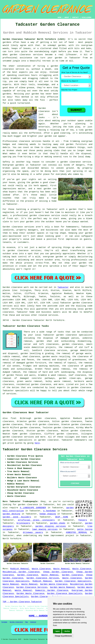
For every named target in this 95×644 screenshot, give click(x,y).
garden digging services (51, 526)
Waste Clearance (41, 569)
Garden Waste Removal (62, 587)
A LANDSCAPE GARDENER (33, 508)
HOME (60, 18)
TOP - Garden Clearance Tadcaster (22, 602)
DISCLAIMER (86, 18)
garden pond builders (17, 517)
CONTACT (75, 18)
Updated (33, 622)
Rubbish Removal (20, 569)
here (37, 443)
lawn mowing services (45, 529)
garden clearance (28, 505)
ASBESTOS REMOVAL (77, 532)
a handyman (49, 511)
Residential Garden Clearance (21, 572)
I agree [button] (57, 631)
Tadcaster (63, 287)
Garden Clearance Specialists (73, 581)
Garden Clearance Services (43, 578)
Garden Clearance (28, 575)
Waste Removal (61, 569)
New (27, 622)
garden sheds (58, 523)
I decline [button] (67, 631)
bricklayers (23, 523)
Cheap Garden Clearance (58, 572)
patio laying (85, 529)
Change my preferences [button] (63, 636)
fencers (83, 520)
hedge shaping (48, 514)
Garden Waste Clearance (54, 584)
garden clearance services (18, 437)
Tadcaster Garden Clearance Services (35, 449)
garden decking (11, 514)
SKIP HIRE (62, 517)
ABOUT (67, 18)
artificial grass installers (36, 520)
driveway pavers (33, 532)
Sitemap (4, 622)
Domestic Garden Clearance (52, 590)
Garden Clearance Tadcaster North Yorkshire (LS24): (34, 39)
